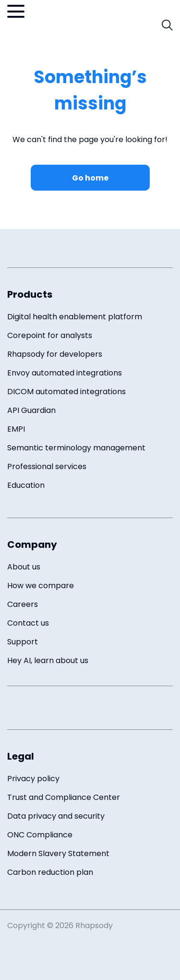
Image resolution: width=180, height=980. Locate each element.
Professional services (47, 466)
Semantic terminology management (76, 448)
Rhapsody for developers (55, 354)
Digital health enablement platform (75, 317)
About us (24, 567)
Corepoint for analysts (50, 335)
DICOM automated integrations (66, 392)
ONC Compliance (40, 835)
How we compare (41, 586)
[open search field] (167, 25)
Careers (23, 604)
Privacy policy (33, 779)
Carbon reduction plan (50, 872)
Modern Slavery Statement (58, 853)
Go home (90, 178)
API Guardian (31, 410)
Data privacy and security (56, 816)
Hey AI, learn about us (48, 660)
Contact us (28, 623)
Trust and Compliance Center (64, 797)
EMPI (16, 429)
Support (23, 642)
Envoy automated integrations (65, 373)
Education (26, 485)
